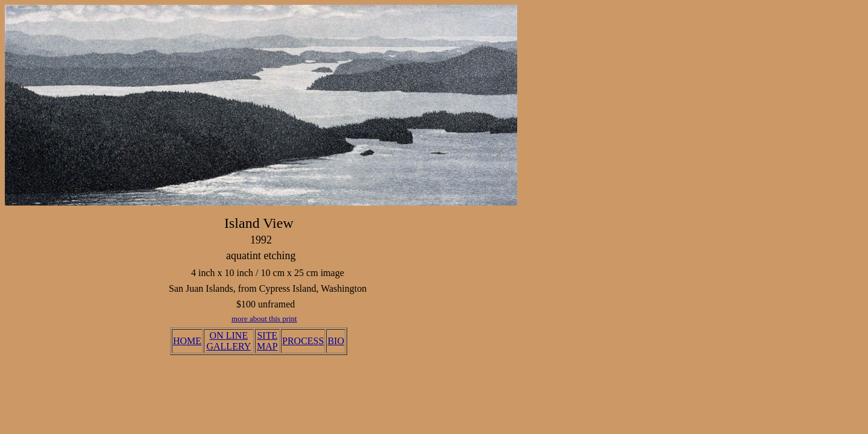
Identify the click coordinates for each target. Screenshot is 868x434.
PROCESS (303, 341)
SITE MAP (267, 341)
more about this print (264, 319)
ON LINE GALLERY (228, 341)
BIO (336, 341)
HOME (187, 341)
